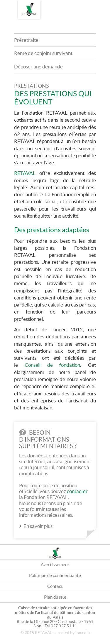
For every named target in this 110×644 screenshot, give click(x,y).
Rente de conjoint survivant (43, 53)
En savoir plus (38, 526)
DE (101, 5)
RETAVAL (25, 173)
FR (89, 5)
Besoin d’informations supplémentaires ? (48, 439)
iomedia (83, 633)
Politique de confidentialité (55, 575)
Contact (55, 586)
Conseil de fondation (53, 365)
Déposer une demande (38, 67)
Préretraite (26, 40)
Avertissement (55, 565)
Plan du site (55, 597)
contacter (77, 491)
